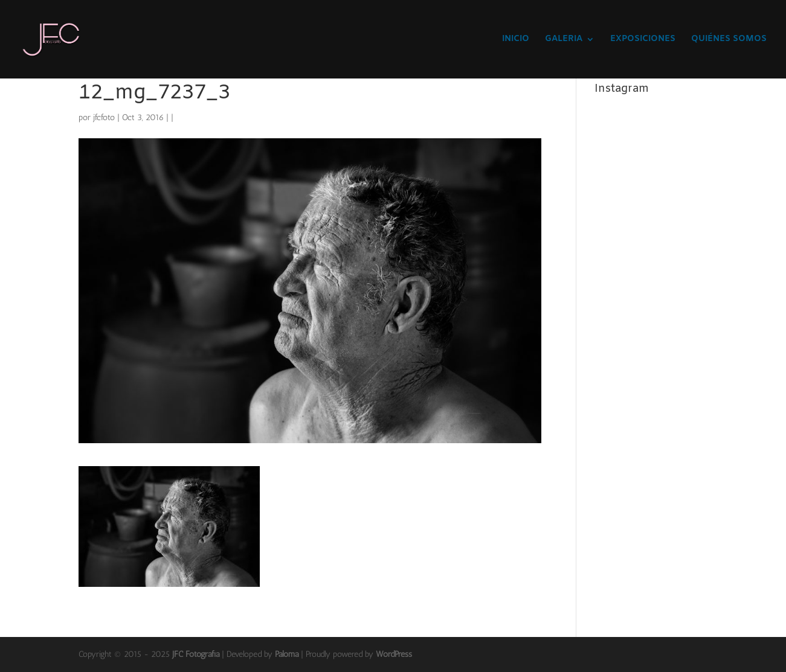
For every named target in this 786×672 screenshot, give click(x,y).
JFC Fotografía (196, 654)
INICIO (516, 40)
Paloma (287, 654)
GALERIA (564, 40)
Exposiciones (643, 40)
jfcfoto (104, 117)
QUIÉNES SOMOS (729, 40)
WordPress (394, 654)
